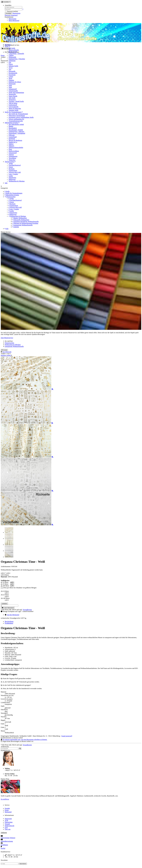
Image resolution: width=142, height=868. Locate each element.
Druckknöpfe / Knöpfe (16, 130)
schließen (4, 604)
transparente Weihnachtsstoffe (23, 225)
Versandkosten (27, 610)
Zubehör (16, 227)
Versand (7, 824)
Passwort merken (12, 11)
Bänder (11, 126)
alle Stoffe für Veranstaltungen (18, 114)
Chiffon (11, 55)
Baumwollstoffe (14, 50)
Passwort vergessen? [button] (11, 15)
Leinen (11, 77)
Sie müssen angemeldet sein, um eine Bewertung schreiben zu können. (25, 740)
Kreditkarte (4, 845)
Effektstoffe (12, 57)
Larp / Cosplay (13, 174)
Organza (11, 80)
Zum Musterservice (7, 338)
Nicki (10, 78)
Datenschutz (9, 822)
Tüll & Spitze (13, 103)
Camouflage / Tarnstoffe (16, 54)
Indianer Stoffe (13, 66)
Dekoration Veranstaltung (17, 116)
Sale (6, 183)
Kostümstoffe (13, 73)
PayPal (3, 848)
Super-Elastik (13, 96)
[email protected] (67, 736)
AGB (6, 820)
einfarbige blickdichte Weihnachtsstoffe (26, 222)
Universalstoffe (14, 107)
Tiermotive (12, 100)
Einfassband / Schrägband (17, 133)
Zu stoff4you (5, 799)
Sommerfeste (13, 171)
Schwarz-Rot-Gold (15, 172)
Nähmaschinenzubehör (16, 147)
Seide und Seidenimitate (16, 93)
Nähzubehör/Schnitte (12, 123)
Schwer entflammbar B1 (16, 119)
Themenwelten (10, 162)
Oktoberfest (12, 178)
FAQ (6, 827)
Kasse (3, 55)
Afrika (11, 163)
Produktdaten (9, 623)
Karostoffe (12, 71)
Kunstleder (12, 75)
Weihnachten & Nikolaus (17, 181)
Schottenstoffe (13, 91)
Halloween (12, 179)
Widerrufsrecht (9, 826)
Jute (10, 69)
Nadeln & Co (13, 142)
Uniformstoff (13, 105)
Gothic (11, 176)
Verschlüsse (12, 158)
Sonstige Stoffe (14, 110)
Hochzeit (12, 169)
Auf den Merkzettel (13, 615)
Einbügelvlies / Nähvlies (16, 132)
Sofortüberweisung (7, 841)
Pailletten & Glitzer (15, 82)
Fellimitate (12, 61)
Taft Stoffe (12, 98)
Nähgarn (11, 146)
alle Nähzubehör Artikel (16, 124)
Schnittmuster (13, 156)
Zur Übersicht (7, 352)
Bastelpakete (13, 128)
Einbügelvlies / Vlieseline (17, 59)
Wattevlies (12, 160)
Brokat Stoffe (13, 52)
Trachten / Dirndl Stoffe (16, 101)
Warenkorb (6, 49)
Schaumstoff (13, 89)
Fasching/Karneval (15, 165)
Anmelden (8, 13)
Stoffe (7, 46)
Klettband (12, 139)
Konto (7, 810)
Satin (10, 87)
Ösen (10, 149)
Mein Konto (13, 19)
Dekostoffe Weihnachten (21, 220)
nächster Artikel (6, 355)
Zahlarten (4, 833)
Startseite (8, 45)
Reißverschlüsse (14, 151)
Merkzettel (8, 812)
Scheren (11, 155)
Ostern (11, 167)
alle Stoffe (12, 48)
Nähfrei (11, 144)
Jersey (11, 68)
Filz (10, 62)
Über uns (8, 829)
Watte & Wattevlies (15, 108)
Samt (10, 85)
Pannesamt (12, 84)
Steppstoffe (12, 94)
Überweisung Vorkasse (8, 838)
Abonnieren (23, 864)
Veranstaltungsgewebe (16, 121)
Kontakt (7, 808)
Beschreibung (9, 621)
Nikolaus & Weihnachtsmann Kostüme (25, 223)
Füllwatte (12, 135)
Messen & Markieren (15, 140)
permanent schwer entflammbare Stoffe (21, 117)
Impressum (8, 819)
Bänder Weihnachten (20, 218)
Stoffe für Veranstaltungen (14, 112)
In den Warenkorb (8, 608)
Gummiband (13, 137)
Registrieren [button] (16, 13)
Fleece (11, 64)
